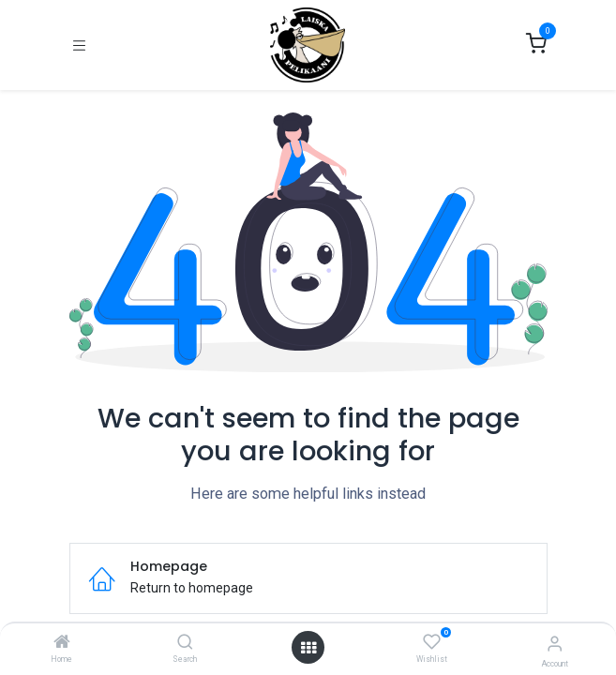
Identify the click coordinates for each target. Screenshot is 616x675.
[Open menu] (308, 648)
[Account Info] (555, 644)
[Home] (62, 643)
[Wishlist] (432, 642)
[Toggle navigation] (79, 45)
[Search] (185, 643)
